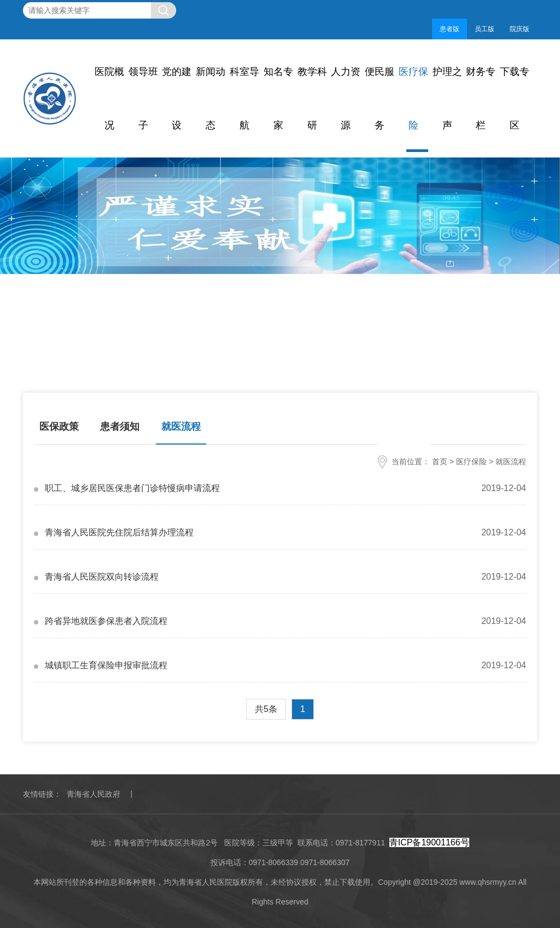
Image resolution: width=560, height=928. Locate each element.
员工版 (485, 29)
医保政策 (59, 426)
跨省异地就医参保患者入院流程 (106, 621)
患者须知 (120, 426)
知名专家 (278, 98)
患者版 (450, 29)
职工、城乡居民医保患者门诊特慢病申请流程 (132, 488)
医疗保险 (413, 98)
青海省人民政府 (94, 794)
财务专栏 (481, 98)
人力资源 (346, 98)
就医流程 (181, 426)
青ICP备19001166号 (429, 842)
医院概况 (109, 98)
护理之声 (447, 98)
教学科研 (312, 98)
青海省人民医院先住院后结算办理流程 (119, 532)
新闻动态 (211, 98)
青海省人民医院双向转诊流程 (102, 577)
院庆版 (520, 29)
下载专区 (515, 98)
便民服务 (380, 98)
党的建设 (177, 98)
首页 (440, 462)
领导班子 (143, 98)
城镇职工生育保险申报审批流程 (106, 665)
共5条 (266, 709)
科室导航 (244, 98)
